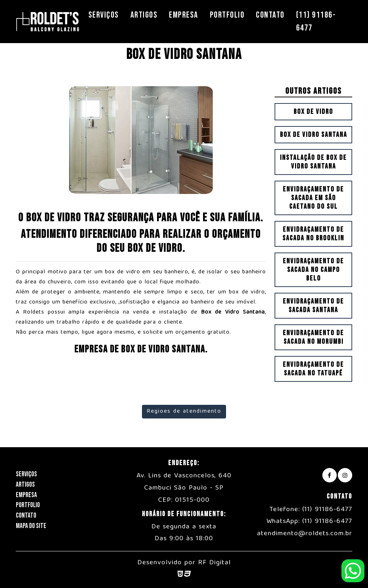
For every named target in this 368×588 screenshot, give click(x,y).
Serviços (104, 15)
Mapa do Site (31, 526)
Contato (270, 15)
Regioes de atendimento (184, 412)
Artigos (144, 15)
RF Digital (214, 563)
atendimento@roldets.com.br (305, 534)
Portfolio (227, 15)
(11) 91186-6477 (316, 21)
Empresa (184, 15)
